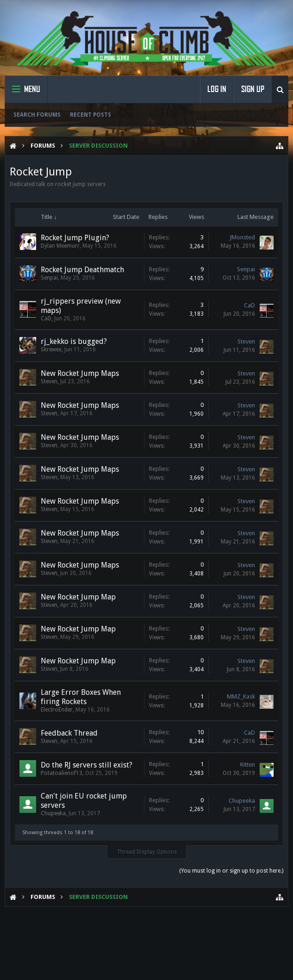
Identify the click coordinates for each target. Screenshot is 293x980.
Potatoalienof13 (62, 773)
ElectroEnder (57, 710)
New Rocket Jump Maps (80, 373)
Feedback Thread (69, 733)
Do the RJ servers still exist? (87, 765)
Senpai (49, 278)
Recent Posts (90, 115)
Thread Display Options (147, 852)
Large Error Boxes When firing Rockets (81, 697)
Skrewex (51, 350)
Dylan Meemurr (60, 246)
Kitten (248, 765)
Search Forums (37, 115)
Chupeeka (53, 813)
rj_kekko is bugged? (74, 341)
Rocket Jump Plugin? (75, 238)
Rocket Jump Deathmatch (82, 270)
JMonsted (242, 237)
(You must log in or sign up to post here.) (231, 871)
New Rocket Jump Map (78, 597)
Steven (246, 341)
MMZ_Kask (241, 696)
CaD (46, 318)
